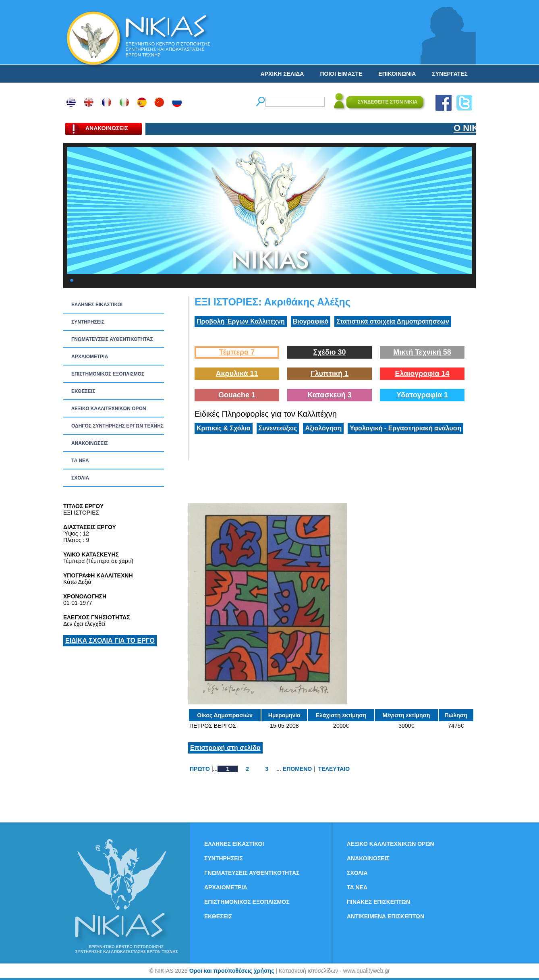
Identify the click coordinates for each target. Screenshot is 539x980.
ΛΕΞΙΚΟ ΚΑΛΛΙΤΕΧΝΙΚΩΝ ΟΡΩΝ (109, 409)
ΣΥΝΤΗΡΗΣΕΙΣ (88, 322)
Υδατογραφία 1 (422, 395)
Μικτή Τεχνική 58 (422, 352)
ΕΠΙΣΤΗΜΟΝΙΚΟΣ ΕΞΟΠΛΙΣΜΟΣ (108, 374)
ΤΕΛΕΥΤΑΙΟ (334, 769)
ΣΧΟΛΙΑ (80, 478)
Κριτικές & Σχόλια (224, 428)
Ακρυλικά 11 (237, 374)
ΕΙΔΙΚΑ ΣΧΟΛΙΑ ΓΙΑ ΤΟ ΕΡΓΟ (110, 641)
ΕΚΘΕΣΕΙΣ (83, 391)
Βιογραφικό (311, 321)
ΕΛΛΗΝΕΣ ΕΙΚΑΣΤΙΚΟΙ (97, 305)
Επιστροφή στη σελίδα (225, 748)
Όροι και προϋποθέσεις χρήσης (231, 971)
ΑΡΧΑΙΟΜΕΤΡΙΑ (90, 357)
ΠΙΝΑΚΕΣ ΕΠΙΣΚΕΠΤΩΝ (378, 902)
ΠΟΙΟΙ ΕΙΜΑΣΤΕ (341, 74)
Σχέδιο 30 (329, 352)
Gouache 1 (237, 395)
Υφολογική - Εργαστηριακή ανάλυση (405, 428)
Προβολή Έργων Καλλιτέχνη (241, 321)
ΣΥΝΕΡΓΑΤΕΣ (450, 74)
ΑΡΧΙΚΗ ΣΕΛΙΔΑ (282, 74)
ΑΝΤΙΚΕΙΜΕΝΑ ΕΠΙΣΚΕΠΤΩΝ (386, 916)
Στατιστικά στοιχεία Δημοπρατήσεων (393, 321)
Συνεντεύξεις (278, 428)
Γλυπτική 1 (330, 374)
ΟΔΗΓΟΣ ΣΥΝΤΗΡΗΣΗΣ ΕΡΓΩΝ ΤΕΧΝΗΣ (117, 426)
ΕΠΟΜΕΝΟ (297, 769)
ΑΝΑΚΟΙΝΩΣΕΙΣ (90, 443)
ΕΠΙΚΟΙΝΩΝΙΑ (397, 74)
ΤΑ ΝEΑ (80, 461)
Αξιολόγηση (323, 428)
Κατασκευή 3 (330, 395)
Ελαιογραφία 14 (422, 374)
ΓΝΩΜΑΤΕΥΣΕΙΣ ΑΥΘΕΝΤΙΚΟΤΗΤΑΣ (112, 339)
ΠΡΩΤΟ (200, 769)
